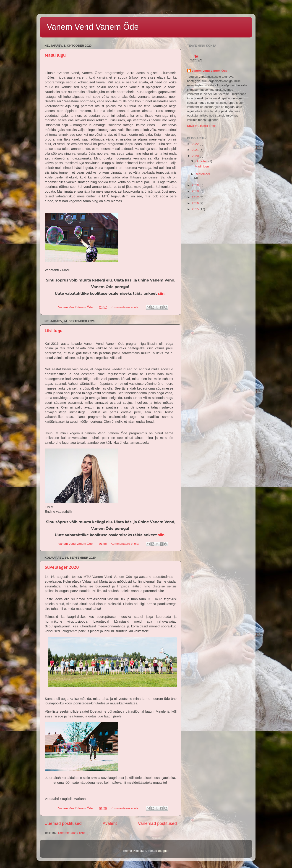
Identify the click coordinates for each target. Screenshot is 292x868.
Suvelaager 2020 (62, 567)
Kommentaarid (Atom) (73, 833)
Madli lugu (55, 55)
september (203, 174)
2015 (196, 209)
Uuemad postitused (63, 823)
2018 (196, 191)
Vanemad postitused (157, 823)
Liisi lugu (54, 331)
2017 (196, 197)
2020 (196, 156)
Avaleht (110, 823)
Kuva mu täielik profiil (202, 126)
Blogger (163, 851)
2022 (196, 144)
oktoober (202, 161)
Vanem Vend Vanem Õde (93, 27)
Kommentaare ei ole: (125, 307)
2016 (196, 203)
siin (161, 293)
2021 (196, 150)
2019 (196, 185)
